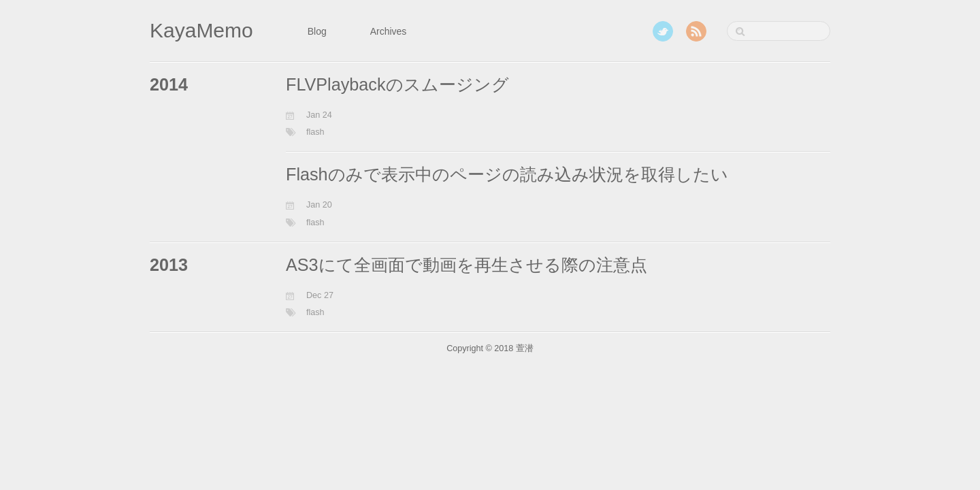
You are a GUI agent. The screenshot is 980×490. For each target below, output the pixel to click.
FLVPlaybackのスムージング (397, 84)
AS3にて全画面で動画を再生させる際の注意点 (467, 265)
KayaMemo (201, 30)
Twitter (663, 31)
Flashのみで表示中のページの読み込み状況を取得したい (507, 174)
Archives (389, 31)
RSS (696, 31)
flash (315, 132)
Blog (317, 31)
